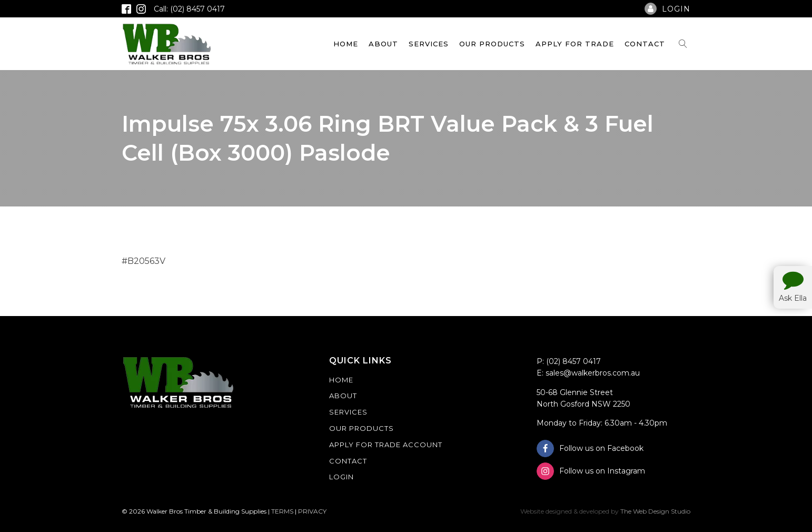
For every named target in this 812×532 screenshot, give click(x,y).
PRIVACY (312, 511)
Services (429, 44)
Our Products (492, 44)
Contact (645, 44)
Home (346, 44)
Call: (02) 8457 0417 (189, 9)
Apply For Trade (575, 44)
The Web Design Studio (655, 511)
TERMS (282, 511)
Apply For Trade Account (386, 445)
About (383, 44)
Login (341, 477)
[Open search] (683, 44)
